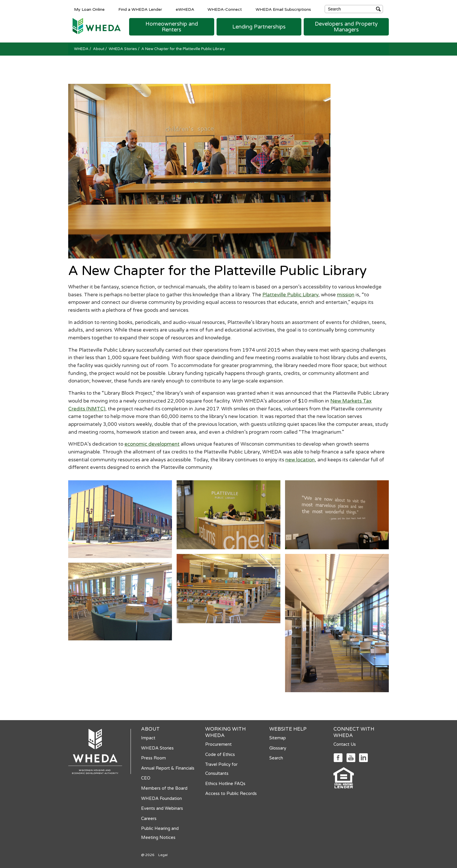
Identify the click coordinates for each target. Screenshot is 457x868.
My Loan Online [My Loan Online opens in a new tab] (89, 9)
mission (346, 295)
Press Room (153, 758)
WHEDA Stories (123, 49)
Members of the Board (164, 788)
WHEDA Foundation (161, 798)
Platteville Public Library (290, 295)
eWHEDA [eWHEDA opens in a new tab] (185, 9)
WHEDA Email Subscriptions (283, 9)
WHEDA (82, 49)
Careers (149, 819)
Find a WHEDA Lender (140, 9)
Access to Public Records (231, 793)
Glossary (278, 748)
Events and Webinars (162, 808)
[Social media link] (338, 757)
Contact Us (345, 744)
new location (300, 460)
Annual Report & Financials (168, 768)
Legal (163, 855)
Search (276, 758)
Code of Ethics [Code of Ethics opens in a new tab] (220, 754)
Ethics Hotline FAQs (225, 784)
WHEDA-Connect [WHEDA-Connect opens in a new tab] (225, 9)
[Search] (354, 9)
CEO (146, 778)
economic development (152, 444)
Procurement (218, 744)
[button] (172, 27)
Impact (148, 738)
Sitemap (278, 738)
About (99, 49)
